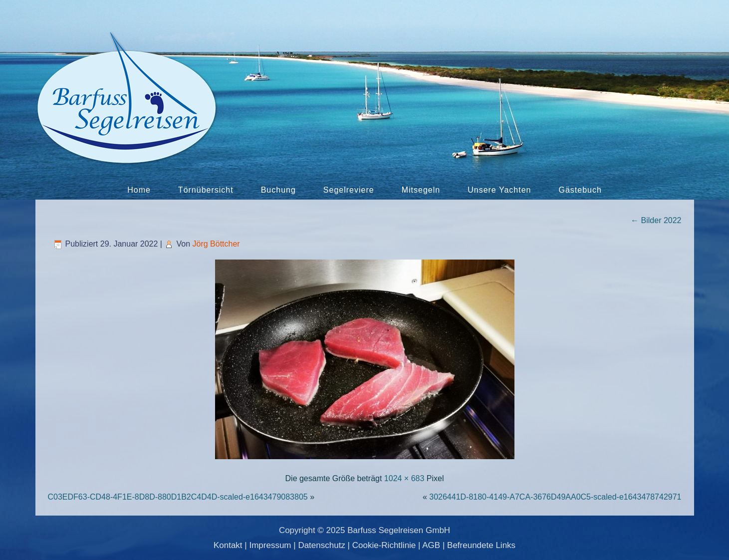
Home (139, 190)
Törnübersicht (206, 190)
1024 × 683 (404, 478)
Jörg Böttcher (216, 244)
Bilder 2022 (656, 220)
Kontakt (228, 545)
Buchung (278, 190)
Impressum (270, 545)
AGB (431, 545)
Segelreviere (349, 190)
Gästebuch (580, 190)
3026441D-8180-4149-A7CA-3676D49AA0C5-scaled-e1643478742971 (555, 497)
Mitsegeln (421, 190)
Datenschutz (322, 545)
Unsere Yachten (499, 190)
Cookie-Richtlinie (384, 545)
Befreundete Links (481, 545)
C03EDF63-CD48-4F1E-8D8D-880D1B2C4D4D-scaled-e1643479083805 (178, 497)
